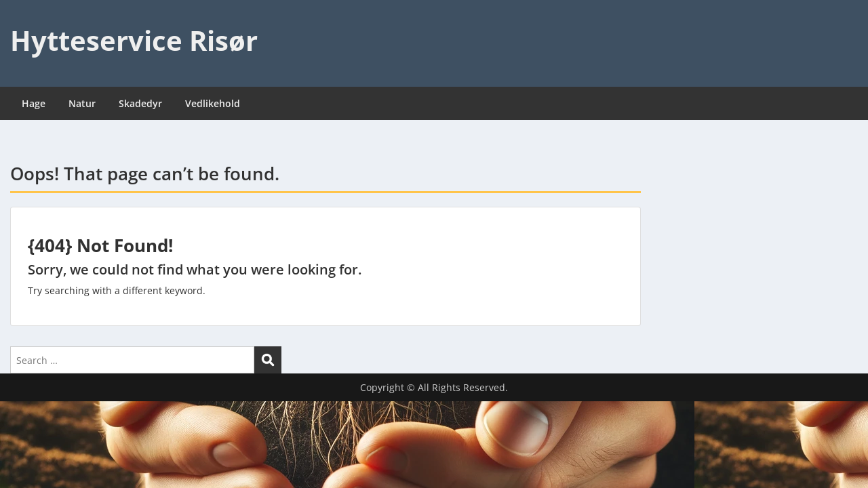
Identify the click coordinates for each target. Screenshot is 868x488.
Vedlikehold (213, 103)
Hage (34, 103)
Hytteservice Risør (134, 40)
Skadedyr (140, 103)
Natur (82, 103)
